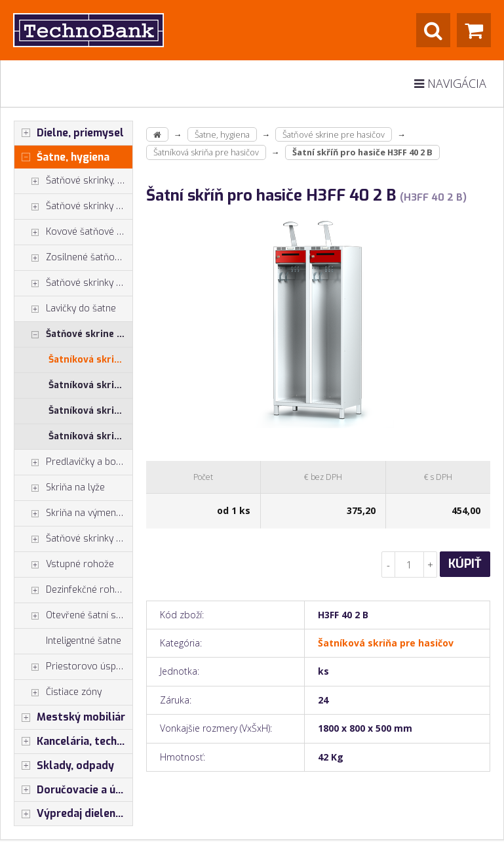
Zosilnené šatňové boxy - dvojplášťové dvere (73, 258)
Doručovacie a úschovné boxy (73, 790)
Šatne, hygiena (62, 157)
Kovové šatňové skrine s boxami (73, 232)
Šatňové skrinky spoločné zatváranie (73, 283)
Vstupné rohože (64, 565)
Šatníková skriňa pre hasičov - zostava (90, 436)
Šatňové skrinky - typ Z (73, 207)
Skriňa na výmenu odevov (73, 513)
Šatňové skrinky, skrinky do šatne (73, 181)
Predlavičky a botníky (73, 462)
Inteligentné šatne (84, 641)
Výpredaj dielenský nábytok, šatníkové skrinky (73, 814)
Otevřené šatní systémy (73, 616)
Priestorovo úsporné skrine (73, 667)
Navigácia (450, 83)
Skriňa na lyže (60, 488)
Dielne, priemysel (69, 133)
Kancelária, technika (73, 742)
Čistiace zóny (58, 692)
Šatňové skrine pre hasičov (73, 334)
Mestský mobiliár (70, 717)
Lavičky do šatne (65, 309)
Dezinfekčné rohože (72, 590)
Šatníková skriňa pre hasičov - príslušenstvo (90, 411)
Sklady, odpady (64, 766)
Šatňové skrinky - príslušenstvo (73, 539)
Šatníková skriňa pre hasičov (90, 360)
